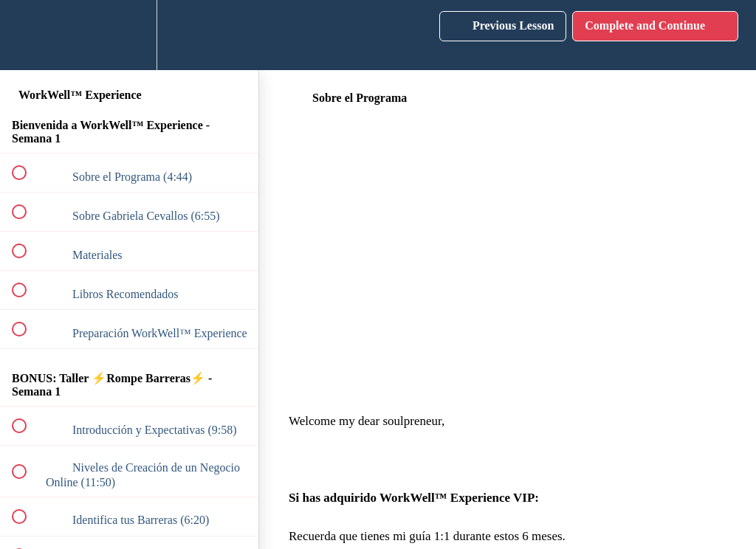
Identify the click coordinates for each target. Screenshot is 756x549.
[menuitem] (129, 35)
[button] (27, 35)
